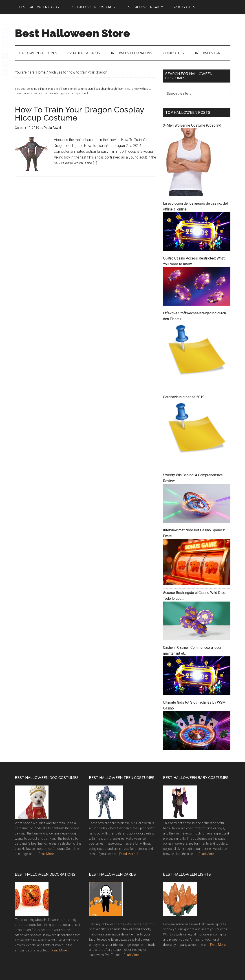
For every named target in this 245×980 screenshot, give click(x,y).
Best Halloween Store (72, 33)
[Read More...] (47, 854)
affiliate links (46, 89)
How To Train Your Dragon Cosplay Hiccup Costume (79, 114)
